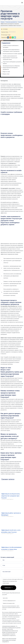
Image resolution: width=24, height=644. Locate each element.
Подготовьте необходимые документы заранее (12, 63)
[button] (8, 37)
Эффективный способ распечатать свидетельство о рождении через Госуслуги (11, 496)
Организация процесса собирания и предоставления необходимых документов (11, 68)
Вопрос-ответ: (6, 74)
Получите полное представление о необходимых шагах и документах (11, 50)
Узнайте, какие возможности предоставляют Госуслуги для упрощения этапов (10, 58)
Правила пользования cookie (9, 603)
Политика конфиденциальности (9, 601)
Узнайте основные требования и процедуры (11, 46)
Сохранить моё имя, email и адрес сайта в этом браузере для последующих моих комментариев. (13, 581)
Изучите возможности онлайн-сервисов (13, 54)
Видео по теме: (6, 72)
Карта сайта (5, 598)
